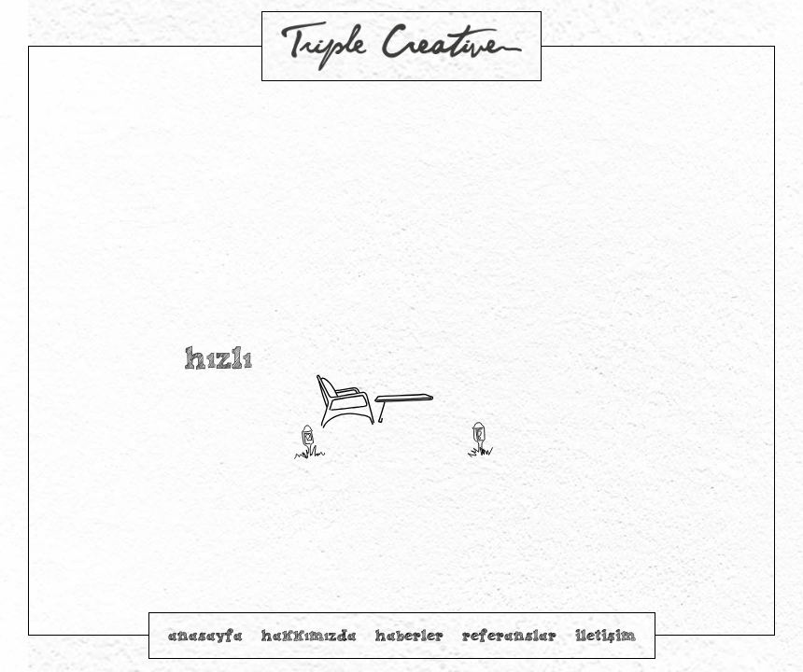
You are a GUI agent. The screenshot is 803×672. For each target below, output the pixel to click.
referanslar (509, 635)
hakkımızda (309, 635)
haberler (409, 635)
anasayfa (205, 635)
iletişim (606, 635)
